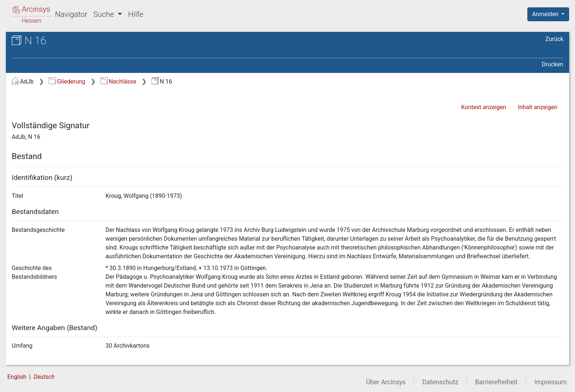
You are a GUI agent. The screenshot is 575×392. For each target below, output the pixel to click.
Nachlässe (118, 82)
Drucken (553, 64)
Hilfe (135, 14)
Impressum (551, 382)
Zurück (554, 39)
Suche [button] (105, 14)
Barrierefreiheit (497, 382)
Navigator (71, 14)
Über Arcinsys (386, 382)
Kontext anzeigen (484, 107)
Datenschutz (440, 382)
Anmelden (546, 14)
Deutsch (44, 377)
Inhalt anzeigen (538, 107)
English (17, 377)
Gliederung (67, 82)
